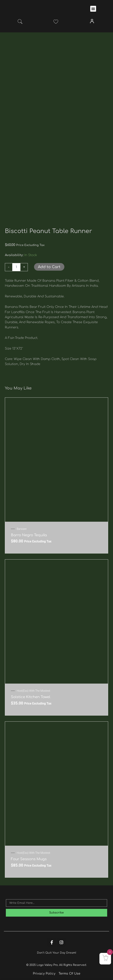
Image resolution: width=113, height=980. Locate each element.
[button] (93, 9)
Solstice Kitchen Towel (31, 697)
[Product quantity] (16, 267)
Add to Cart (49, 267)
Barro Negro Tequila (29, 535)
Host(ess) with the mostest (33, 691)
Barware (22, 529)
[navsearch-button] (20, 22)
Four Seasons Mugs (29, 859)
